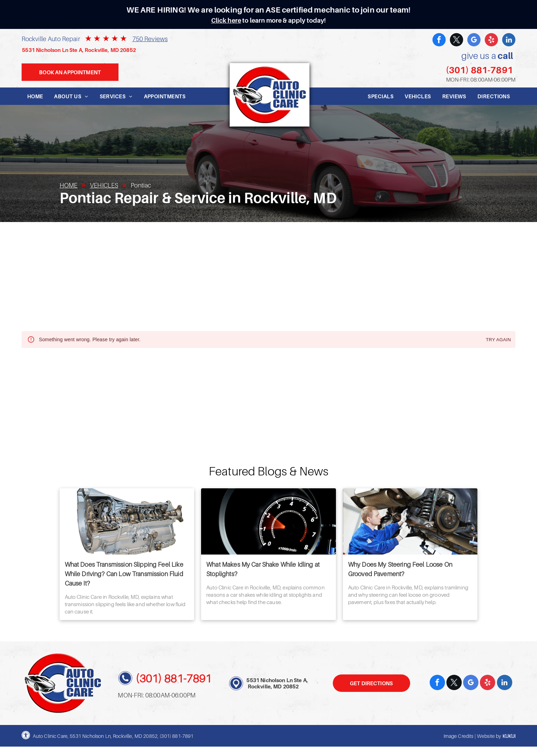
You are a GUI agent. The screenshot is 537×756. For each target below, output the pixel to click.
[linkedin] (509, 41)
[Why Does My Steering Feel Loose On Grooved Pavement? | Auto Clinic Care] (410, 521)
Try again (498, 340)
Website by (489, 736)
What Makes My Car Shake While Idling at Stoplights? (263, 569)
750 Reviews (150, 39)
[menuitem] (35, 96)
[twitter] (457, 41)
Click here (226, 20)
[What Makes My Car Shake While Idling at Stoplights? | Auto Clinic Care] (268, 521)
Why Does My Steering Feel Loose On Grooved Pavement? (400, 569)
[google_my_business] (474, 41)
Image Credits (459, 736)
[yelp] (491, 41)
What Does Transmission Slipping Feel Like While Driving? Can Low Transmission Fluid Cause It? (124, 574)
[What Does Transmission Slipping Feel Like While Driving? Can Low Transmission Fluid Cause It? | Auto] (127, 521)
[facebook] (439, 41)
